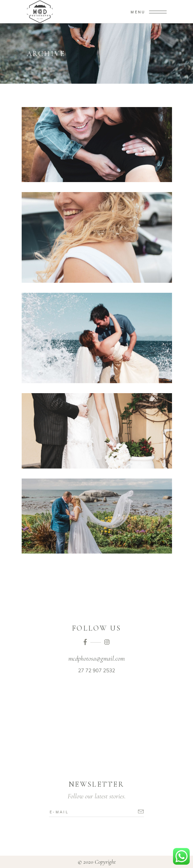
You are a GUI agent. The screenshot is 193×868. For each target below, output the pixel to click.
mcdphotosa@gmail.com (96, 659)
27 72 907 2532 (96, 670)
